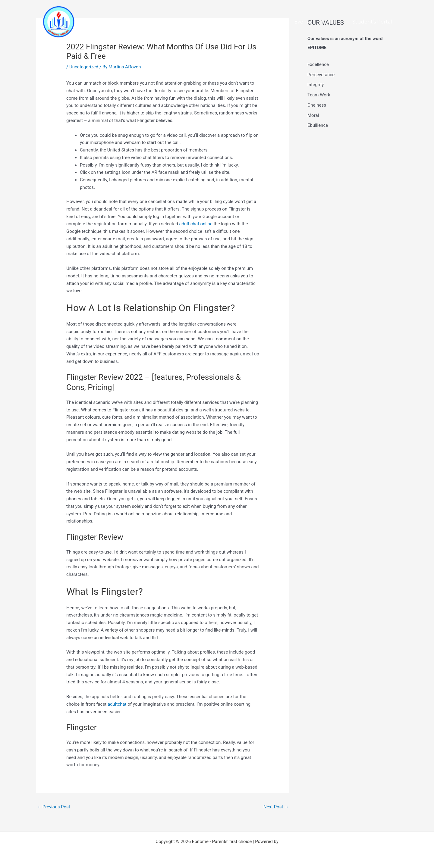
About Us (271, 22)
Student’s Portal (373, 22)
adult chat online (196, 224)
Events (306, 22)
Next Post (276, 807)
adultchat (117, 704)
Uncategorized (84, 67)
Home (243, 22)
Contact (334, 22)
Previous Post (53, 807)
